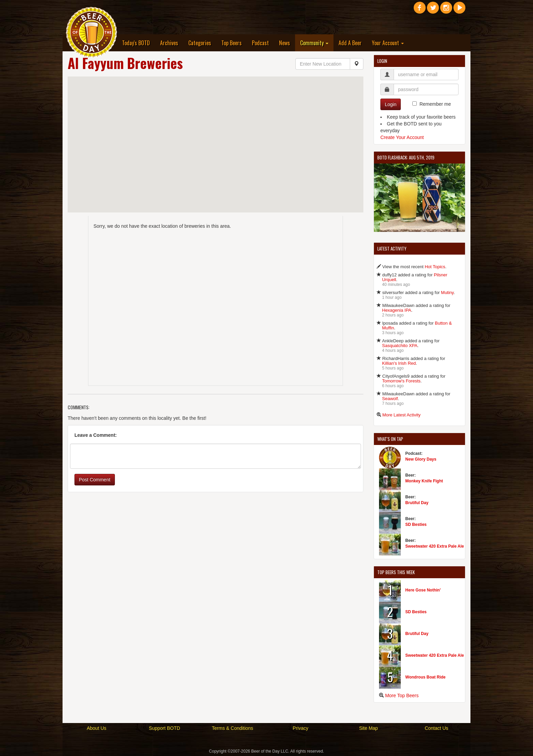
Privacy (300, 728)
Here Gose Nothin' (423, 590)
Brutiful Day (417, 503)
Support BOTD (165, 728)
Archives (169, 43)
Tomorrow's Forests (401, 381)
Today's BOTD (136, 43)
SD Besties (416, 525)
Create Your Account (402, 137)
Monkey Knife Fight (424, 481)
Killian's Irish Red (399, 363)
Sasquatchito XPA (400, 346)
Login (391, 104)
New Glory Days (421, 459)
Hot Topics (435, 267)
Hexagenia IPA (397, 310)
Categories (200, 43)
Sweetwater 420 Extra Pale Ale (434, 546)
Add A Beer (350, 43)
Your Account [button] (388, 43)
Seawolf (390, 399)
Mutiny (447, 293)
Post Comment (95, 480)
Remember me (435, 104)
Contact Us (436, 728)
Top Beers (231, 43)
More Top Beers (402, 695)
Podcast (260, 43)
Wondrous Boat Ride (425, 677)
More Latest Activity (402, 415)
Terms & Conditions (232, 728)
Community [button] (314, 43)
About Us (97, 728)
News (285, 43)
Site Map (368, 728)
